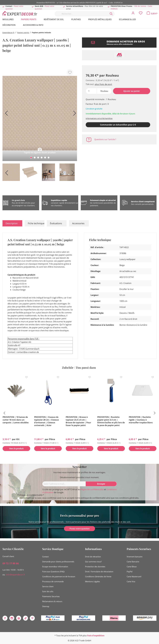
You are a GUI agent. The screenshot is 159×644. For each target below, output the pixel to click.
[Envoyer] (101, 484)
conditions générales (129, 498)
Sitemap (46, 606)
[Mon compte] (133, 14)
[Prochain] (74, 114)
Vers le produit (16, 449)
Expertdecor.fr (8, 33)
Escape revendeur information (55, 567)
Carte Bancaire (133, 562)
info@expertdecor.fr (16, 575)
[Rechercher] (111, 14)
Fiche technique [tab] (36, 223)
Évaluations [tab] (56, 223)
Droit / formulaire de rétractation (99, 572)
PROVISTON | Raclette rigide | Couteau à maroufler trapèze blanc (141, 420)
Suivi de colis (48, 591)
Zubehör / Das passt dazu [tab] (79, 367)
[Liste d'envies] (141, 14)
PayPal (130, 572)
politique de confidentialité (93, 498)
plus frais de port (103, 84)
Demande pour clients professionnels (58, 562)
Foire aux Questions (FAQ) (53, 572)
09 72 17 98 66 (11, 563)
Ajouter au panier (132, 91)
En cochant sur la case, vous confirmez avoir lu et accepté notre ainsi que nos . (80, 498)
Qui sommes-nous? (93, 562)
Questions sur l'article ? (105, 139)
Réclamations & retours (52, 601)
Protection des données (95, 567)
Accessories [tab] (78, 223)
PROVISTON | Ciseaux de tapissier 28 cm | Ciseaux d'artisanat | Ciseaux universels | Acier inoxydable (46, 421)
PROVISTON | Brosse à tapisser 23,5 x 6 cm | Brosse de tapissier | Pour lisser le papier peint (78, 421)
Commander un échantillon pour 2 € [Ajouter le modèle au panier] (118, 125)
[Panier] (152, 14)
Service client (48, 586)
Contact (45, 557)
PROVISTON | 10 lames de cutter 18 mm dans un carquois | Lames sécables (16, 420)
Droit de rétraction (93, 557)
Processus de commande (53, 581)
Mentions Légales (92, 581)
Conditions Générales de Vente (98, 576)
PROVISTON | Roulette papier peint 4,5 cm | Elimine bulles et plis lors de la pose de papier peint (111, 421)
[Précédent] (6, 114)
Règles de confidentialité (92, 489)
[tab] (12, 223)
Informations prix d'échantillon (99, 118)
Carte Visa (131, 581)
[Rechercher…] (81, 14)
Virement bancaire (135, 557)
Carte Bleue (132, 567)
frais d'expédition (96, 636)
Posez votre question (80, 529)
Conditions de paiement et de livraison (59, 576)
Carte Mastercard (134, 576)
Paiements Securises (51, 596)
